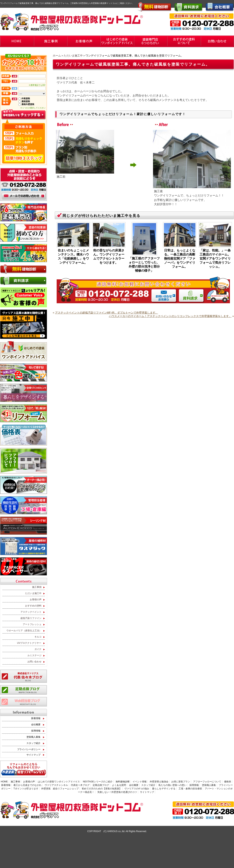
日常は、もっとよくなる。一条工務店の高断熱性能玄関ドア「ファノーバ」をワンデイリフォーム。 (180, 258)
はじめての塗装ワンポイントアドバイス (59, 782)
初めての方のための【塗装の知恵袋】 (102, 789)
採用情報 (36, 731)
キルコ (38, 637)
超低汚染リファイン (31, 618)
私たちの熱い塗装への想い (172, 785)
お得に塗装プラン (181, 782)
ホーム (57, 56)
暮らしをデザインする (164, 789)
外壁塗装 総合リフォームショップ (60, 789)
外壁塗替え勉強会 (159, 782)
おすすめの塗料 (33, 606)
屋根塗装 (26, 101)
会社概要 (36, 725)
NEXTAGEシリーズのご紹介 (98, 782)
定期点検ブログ (101, 785)
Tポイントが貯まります (26, 789)
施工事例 (37, 587)
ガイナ (38, 649)
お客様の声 (36, 600)
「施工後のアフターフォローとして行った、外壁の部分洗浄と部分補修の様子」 (144, 264)
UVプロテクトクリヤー (29, 643)
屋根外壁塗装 (28, 104)
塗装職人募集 (33, 737)
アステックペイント (31, 612)
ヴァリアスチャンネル (56, 785)
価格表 (228, 782)
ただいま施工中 (73, 56)
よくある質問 (119, 785)
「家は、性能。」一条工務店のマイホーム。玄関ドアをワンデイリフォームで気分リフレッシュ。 (215, 258)
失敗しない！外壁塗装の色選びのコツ (117, 792)
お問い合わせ (34, 662)
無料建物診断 (123, 782)
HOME (4, 782)
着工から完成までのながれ (27, 785)
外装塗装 (26, 98)
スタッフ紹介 (33, 743)
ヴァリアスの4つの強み (137, 789)
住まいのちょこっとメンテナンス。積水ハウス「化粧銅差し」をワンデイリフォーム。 (73, 256)
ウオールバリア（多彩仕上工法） (24, 631)
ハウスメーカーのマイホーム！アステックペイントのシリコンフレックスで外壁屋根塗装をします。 (170, 316)
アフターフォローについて (207, 782)
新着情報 (36, 718)
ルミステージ (34, 655)
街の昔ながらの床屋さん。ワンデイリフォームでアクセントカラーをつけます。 (109, 256)
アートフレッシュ (32, 624)
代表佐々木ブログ (80, 785)
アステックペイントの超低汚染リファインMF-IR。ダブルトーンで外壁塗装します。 (107, 313)
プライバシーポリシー (29, 749)
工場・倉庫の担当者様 (190, 789)
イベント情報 (140, 782)
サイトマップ (33, 755)
